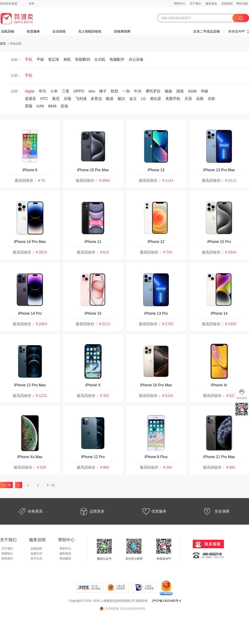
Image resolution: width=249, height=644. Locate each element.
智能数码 (83, 59)
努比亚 (156, 99)
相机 (67, 59)
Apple (30, 91)
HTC (44, 99)
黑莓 (29, 106)
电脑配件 (117, 59)
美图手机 (173, 99)
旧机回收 (8, 32)
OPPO (79, 91)
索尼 (56, 99)
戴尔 (121, 99)
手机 (29, 59)
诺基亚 (31, 99)
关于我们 (195, 4)
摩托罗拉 (153, 91)
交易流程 (227, 4)
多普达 (96, 99)
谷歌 (211, 99)
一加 (126, 91)
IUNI (40, 106)
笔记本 (54, 59)
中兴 (138, 91)
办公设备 (136, 59)
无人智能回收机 (90, 32)
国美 (180, 91)
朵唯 (200, 99)
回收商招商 (122, 32)
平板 (40, 59)
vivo (92, 91)
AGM (192, 91)
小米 (54, 91)
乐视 (67, 99)
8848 (52, 106)
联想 (115, 91)
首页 (3, 44)
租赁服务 (33, 32)
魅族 (168, 91)
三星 (66, 91)
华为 (42, 91)
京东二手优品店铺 (206, 32)
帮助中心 (180, 4)
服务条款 (211, 4)
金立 (133, 99)
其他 (64, 106)
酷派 (110, 99)
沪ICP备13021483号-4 (166, 601)
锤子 (103, 91)
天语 (188, 99)
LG (143, 99)
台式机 (100, 59)
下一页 (50, 485)
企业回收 (59, 32)
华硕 (204, 91)
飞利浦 (81, 99)
